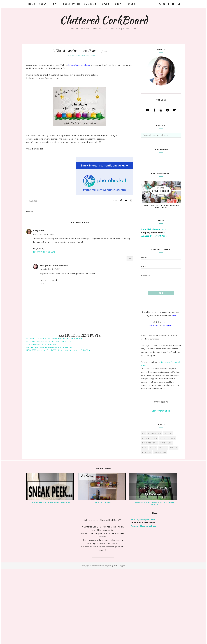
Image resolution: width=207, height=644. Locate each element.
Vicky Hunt (39, 231)
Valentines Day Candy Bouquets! (41, 344)
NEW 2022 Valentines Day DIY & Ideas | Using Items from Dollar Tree (58, 350)
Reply (130, 259)
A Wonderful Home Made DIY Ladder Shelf (51, 577)
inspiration (160, 527)
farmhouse (166, 518)
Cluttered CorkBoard (103, 20)
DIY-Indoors (155, 508)
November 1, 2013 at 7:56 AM (51, 269)
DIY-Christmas (167, 513)
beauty (163, 523)
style (153, 523)
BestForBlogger (119, 641)
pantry (174, 523)
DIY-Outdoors (149, 518)
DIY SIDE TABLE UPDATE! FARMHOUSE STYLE (49, 341)
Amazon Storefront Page (154, 311)
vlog (145, 523)
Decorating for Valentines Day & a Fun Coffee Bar (49, 347)
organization (150, 513)
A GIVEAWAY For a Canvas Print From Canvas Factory (154, 578)
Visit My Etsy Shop (161, 486)
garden (168, 508)
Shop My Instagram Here (153, 304)
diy (144, 508)
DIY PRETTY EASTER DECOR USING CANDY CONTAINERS (54, 338)
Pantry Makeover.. (103, 577)
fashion (147, 527)
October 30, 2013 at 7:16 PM (44, 234)
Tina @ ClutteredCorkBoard (54, 266)
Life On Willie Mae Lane (44, 252)
